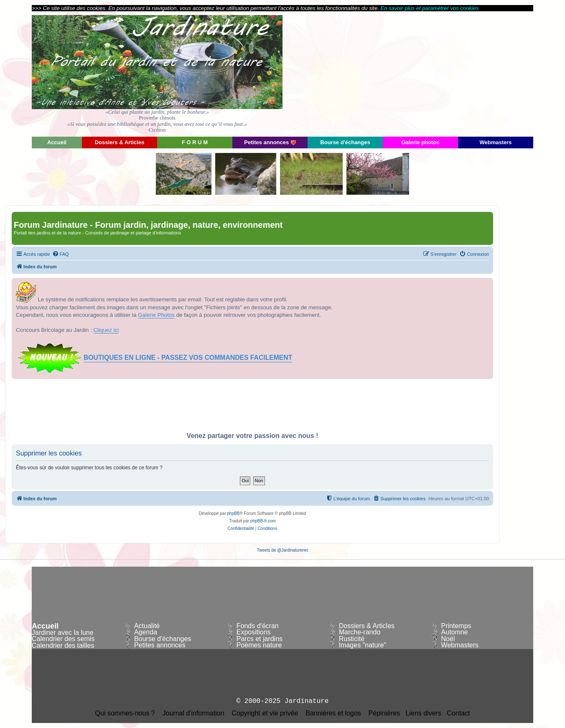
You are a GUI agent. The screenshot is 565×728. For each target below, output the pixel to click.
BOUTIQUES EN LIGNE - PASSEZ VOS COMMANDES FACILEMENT (188, 358)
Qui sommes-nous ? (125, 713)
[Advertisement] (458, 73)
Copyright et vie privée (265, 713)
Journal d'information (193, 713)
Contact (458, 713)
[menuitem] (61, 254)
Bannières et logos (333, 713)
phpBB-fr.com (263, 521)
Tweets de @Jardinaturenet (282, 550)
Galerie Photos (156, 315)
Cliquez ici (106, 330)
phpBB (233, 513)
